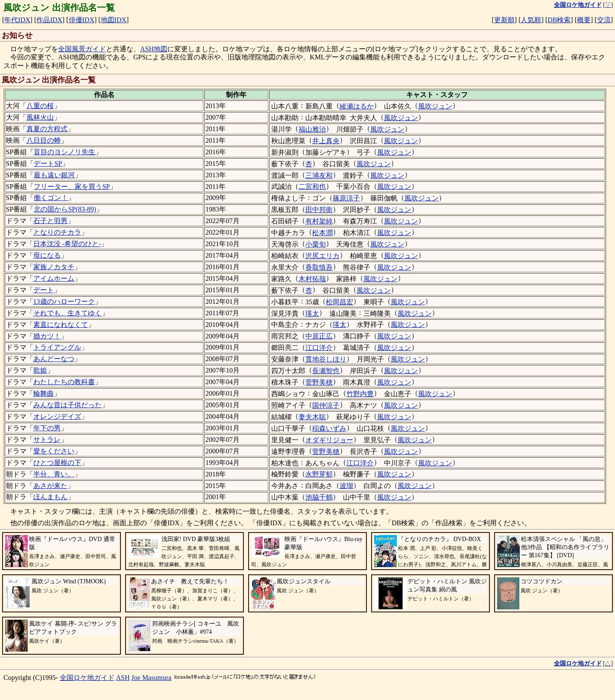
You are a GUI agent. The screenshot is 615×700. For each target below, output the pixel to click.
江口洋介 (319, 348)
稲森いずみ (329, 428)
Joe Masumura (152, 678)
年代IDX (17, 20)
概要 (584, 20)
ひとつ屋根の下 (57, 463)
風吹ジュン (435, 106)
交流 (604, 20)
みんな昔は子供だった (67, 405)
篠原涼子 (346, 198)
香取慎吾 (319, 267)
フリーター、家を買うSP (72, 187)
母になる (47, 255)
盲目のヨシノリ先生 (64, 152)
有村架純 (319, 221)
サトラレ (47, 440)
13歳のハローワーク (64, 301)
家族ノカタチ (54, 267)
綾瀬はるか (357, 106)
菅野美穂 (319, 382)
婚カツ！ (47, 336)
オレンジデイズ (57, 416)
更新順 (504, 20)
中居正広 (319, 336)
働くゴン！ (51, 198)
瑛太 (312, 313)
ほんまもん (50, 497)
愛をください (54, 451)
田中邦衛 (319, 210)
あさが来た (50, 486)
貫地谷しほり (326, 359)
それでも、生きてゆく (67, 313)
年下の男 (47, 428)
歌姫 (40, 370)
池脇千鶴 (319, 497)
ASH (123, 678)
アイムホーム (54, 278)
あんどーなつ (54, 359)
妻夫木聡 (312, 417)
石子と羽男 (50, 221)
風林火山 (40, 117)
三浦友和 (319, 175)
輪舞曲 (44, 393)
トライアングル (57, 347)
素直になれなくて (61, 325)
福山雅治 (312, 129)
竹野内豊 (360, 394)
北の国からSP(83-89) (65, 209)
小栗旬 (316, 244)
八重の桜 (40, 106)
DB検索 (559, 20)
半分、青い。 (54, 474)
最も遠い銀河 (54, 175)
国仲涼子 (326, 405)
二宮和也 (312, 187)
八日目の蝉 (44, 140)
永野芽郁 (319, 474)
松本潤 (322, 233)
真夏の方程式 (47, 129)
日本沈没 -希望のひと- (67, 244)
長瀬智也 (326, 371)
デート (44, 290)
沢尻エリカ (322, 256)
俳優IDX (82, 20)
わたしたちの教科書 (64, 382)
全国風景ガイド (82, 49)
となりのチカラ (57, 232)
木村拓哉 (312, 279)
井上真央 (326, 141)
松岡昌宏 (340, 302)
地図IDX (114, 20)
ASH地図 (154, 49)
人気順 (531, 20)
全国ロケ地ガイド (87, 678)
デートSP (48, 163)
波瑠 (346, 486)
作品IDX (49, 20)
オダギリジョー (329, 440)
